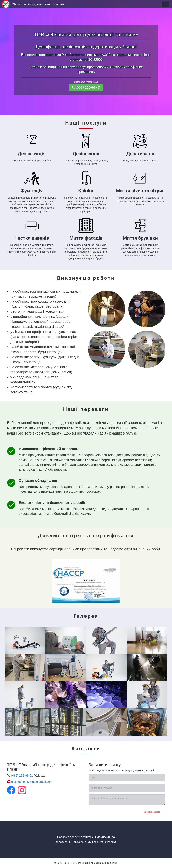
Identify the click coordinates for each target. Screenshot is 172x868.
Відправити (152, 812)
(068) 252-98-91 (86, 87)
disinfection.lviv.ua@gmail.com (32, 782)
